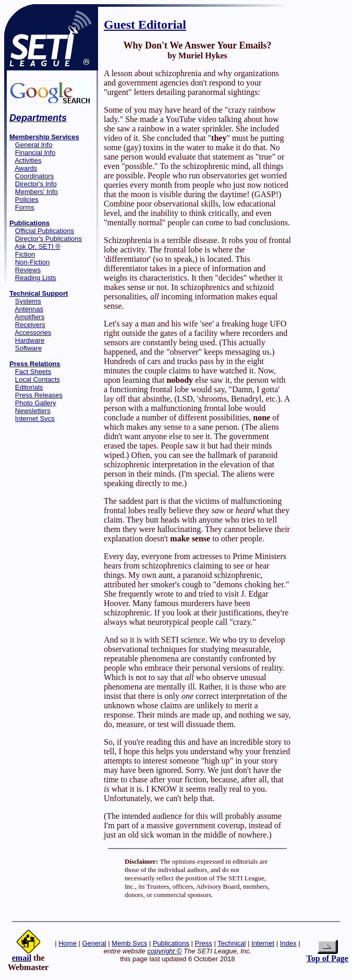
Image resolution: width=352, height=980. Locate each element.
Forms (25, 207)
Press (204, 943)
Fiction (25, 254)
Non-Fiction (32, 262)
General (94, 943)
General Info (34, 145)
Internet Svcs (35, 419)
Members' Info (37, 192)
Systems (28, 301)
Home (68, 943)
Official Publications (45, 231)
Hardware (30, 340)
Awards (26, 168)
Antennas (29, 309)
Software (28, 348)
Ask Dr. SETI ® (38, 246)
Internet (263, 943)
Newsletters (33, 411)
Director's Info (36, 184)
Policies (27, 199)
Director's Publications (48, 239)
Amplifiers (29, 317)
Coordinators (34, 176)
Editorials (29, 387)
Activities (28, 160)
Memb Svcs (129, 943)
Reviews (28, 270)
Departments (38, 118)
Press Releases (39, 395)
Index (288, 943)
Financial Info (35, 153)
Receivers (30, 325)
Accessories (33, 332)
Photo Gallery (36, 403)
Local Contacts (38, 379)
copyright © (164, 951)
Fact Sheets (33, 372)
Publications (171, 943)
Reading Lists (36, 278)
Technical (232, 943)
